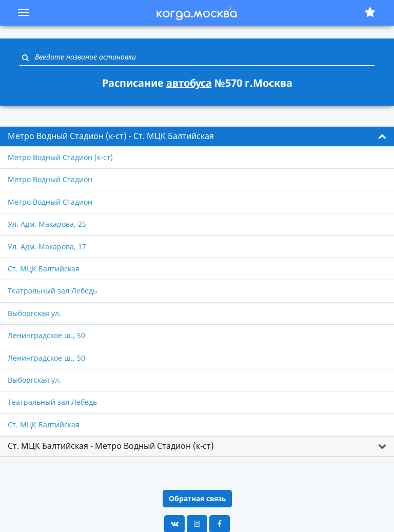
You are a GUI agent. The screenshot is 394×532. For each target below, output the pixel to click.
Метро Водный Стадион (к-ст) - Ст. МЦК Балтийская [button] (111, 136)
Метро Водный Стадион (50, 179)
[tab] (197, 136)
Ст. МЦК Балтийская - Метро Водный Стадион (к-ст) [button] (111, 446)
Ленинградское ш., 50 (46, 335)
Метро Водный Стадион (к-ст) (60, 157)
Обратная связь (197, 498)
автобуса (189, 83)
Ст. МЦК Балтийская (44, 269)
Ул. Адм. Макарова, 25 (47, 224)
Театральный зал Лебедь (52, 291)
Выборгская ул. (34, 313)
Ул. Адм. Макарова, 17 (47, 247)
